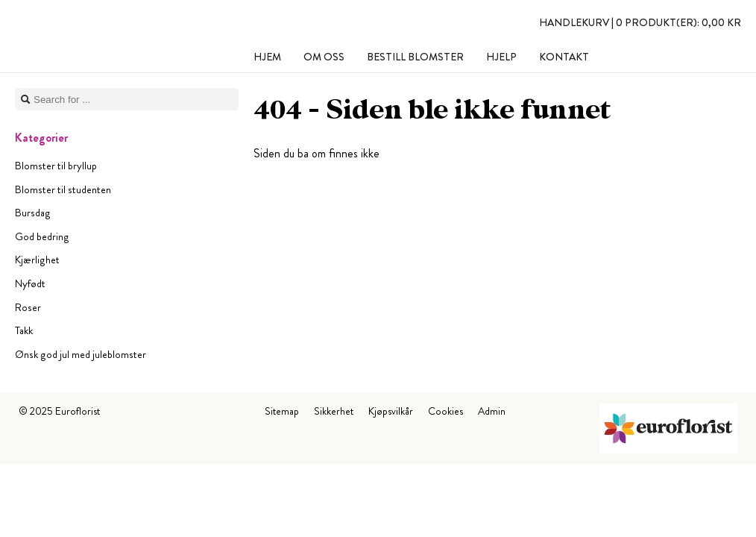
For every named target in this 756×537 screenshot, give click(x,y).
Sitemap (282, 411)
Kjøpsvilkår (391, 411)
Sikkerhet (334, 411)
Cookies (445, 411)
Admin (492, 411)
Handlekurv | (640, 22)
